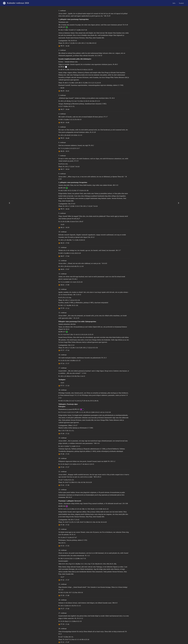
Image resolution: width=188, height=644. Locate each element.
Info (174, 3)
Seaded (181, 3)
